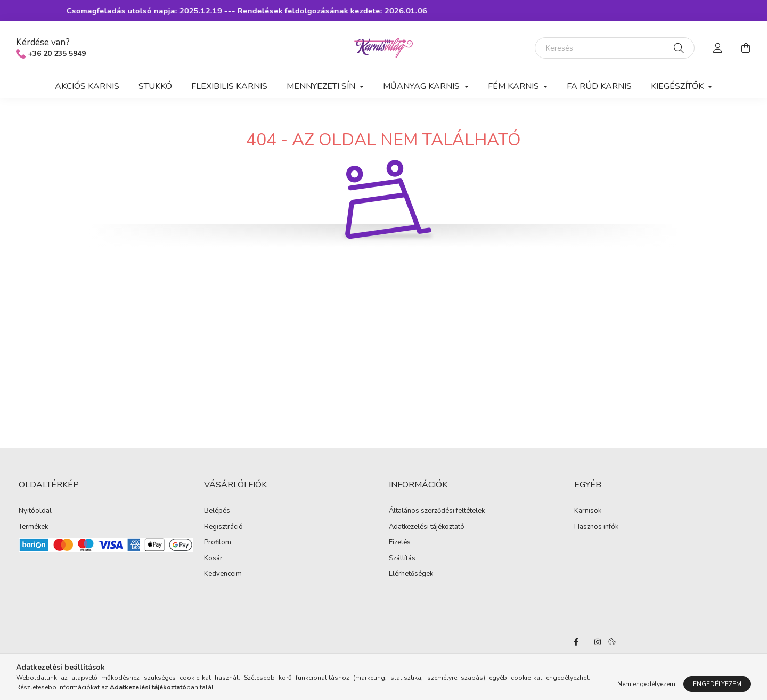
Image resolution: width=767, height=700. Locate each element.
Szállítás (402, 559)
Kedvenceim (223, 574)
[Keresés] (615, 48)
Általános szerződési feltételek (437, 511)
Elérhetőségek (411, 574)
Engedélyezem (717, 684)
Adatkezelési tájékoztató (427, 527)
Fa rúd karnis (599, 86)
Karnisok (588, 511)
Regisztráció (223, 527)
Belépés (217, 511)
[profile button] (718, 48)
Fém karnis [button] (515, 86)
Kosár (213, 559)
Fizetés (400, 543)
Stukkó (155, 86)
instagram (598, 642)
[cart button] (746, 48)
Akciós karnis (87, 86)
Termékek (33, 527)
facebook (576, 642)
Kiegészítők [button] (678, 86)
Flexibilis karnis (229, 86)
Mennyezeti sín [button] (322, 86)
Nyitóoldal (35, 511)
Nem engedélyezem (646, 684)
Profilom (218, 543)
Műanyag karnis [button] (422, 86)
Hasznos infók (596, 527)
